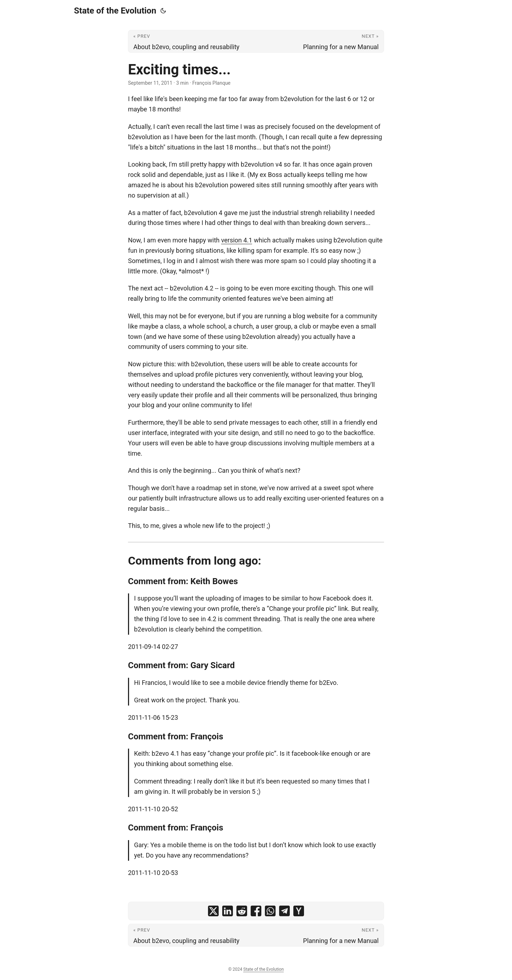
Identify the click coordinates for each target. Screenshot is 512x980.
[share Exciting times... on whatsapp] (270, 911)
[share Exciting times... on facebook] (256, 911)
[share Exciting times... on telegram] (284, 911)
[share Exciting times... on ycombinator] (299, 911)
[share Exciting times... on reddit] (242, 911)
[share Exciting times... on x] (213, 911)
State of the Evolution (115, 11)
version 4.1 (237, 240)
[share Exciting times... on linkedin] (228, 911)
